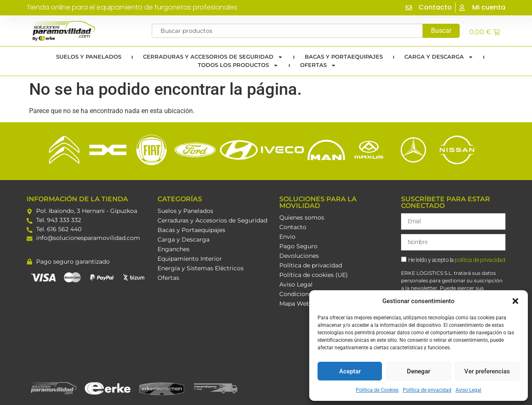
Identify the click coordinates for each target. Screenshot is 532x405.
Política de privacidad (427, 390)
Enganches (174, 249)
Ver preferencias (487, 371)
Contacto (293, 227)
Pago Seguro (298, 246)
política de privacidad (480, 261)
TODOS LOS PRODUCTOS (238, 65)
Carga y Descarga (439, 57)
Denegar (419, 371)
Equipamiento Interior (190, 259)
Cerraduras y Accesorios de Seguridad (213, 57)
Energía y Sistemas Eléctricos (201, 268)
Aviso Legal (468, 390)
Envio (287, 237)
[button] (515, 301)
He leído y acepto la (457, 261)
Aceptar (350, 371)
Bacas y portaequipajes (344, 57)
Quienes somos (302, 217)
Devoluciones (299, 256)
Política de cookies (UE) (314, 275)
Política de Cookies (377, 390)
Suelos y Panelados (89, 57)
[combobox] (287, 31)
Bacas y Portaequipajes (191, 230)
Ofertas (318, 65)
